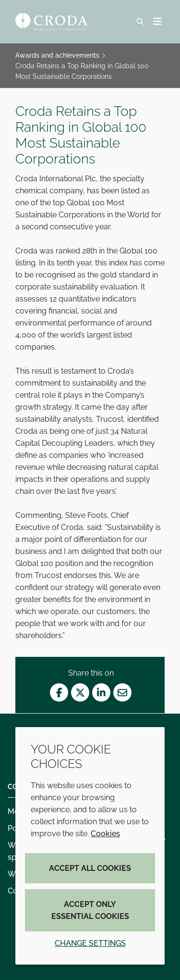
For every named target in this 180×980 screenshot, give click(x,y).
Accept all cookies (90, 868)
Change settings (90, 943)
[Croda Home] (53, 22)
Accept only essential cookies (90, 910)
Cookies (105, 834)
